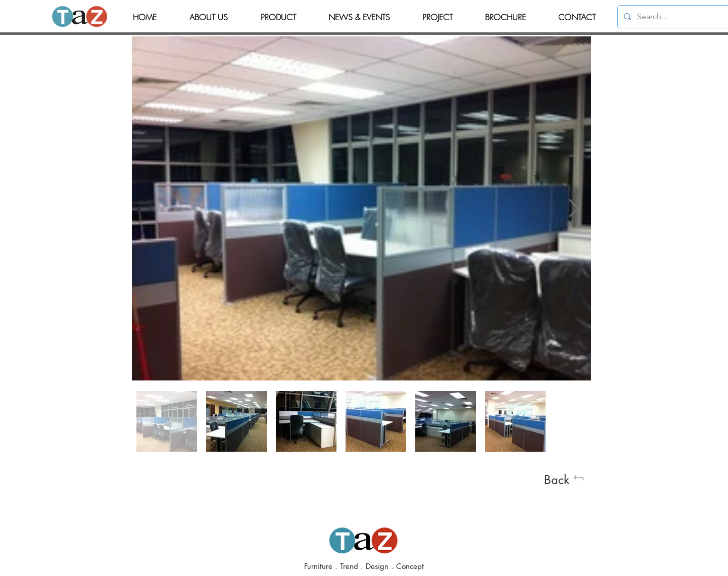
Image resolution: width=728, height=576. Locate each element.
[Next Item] (574, 208)
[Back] (564, 479)
